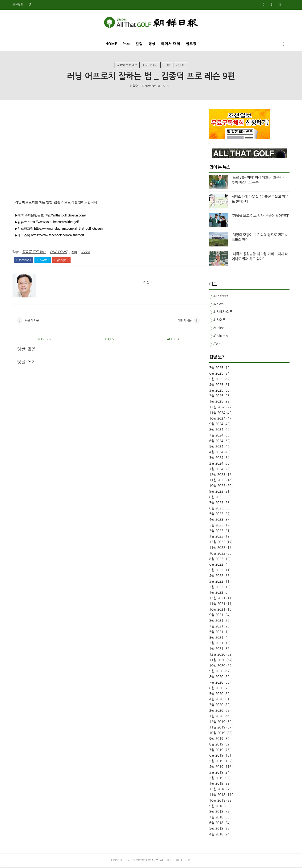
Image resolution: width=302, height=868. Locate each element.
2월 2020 (216, 712)
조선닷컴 (18, 5)
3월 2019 (216, 773)
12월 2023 (217, 476)
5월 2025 (216, 380)
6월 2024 (216, 442)
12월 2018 (217, 790)
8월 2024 (216, 431)
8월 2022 (216, 560)
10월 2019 (217, 734)
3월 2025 (216, 391)
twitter (43, 261)
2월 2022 (216, 588)
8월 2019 (216, 745)
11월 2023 (217, 481)
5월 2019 (216, 762)
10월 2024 (217, 419)
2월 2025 (216, 397)
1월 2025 (216, 403)
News (218, 305)
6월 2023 (216, 509)
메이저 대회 (171, 44)
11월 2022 (217, 549)
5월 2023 (216, 515)
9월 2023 (216, 492)
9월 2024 (216, 425)
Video (180, 66)
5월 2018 (216, 830)
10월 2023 (217, 487)
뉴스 (126, 44)
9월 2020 (216, 672)
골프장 (191, 44)
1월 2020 (216, 717)
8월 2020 (216, 678)
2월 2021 (216, 644)
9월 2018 (216, 807)
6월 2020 (216, 689)
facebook (24, 261)
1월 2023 (216, 538)
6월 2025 (216, 375)
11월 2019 (217, 728)
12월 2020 (217, 656)
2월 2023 (216, 532)
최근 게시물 (32, 322)
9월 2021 (216, 616)
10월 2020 (217, 667)
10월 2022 (217, 554)
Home (111, 44)
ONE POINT (151, 66)
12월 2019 (217, 723)
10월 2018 (217, 801)
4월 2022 (216, 577)
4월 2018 (216, 835)
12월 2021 (217, 599)
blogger (44, 341)
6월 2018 (216, 824)
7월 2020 (216, 684)
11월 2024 (217, 414)
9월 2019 (216, 740)
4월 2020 (216, 700)
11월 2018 (217, 796)
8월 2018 (216, 813)
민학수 (134, 86)
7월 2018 (216, 818)
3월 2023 (216, 526)
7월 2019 (216, 751)
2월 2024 (216, 464)
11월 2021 (217, 605)
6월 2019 (216, 757)
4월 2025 (216, 386)
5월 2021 (216, 633)
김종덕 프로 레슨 (127, 66)
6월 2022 (216, 566)
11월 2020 (217, 661)
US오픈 (219, 321)
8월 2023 (216, 498)
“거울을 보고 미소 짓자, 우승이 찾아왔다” (260, 217)
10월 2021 (217, 610)
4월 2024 (216, 453)
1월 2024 (216, 470)
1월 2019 (216, 785)
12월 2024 (217, 408)
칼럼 (139, 44)
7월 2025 (216, 369)
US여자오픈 (223, 313)
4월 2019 (216, 768)
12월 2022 (217, 543)
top (167, 66)
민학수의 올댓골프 (147, 861)
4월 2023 (216, 521)
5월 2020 (216, 695)
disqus (106, 341)
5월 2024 (216, 448)
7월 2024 (216, 436)
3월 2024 (216, 459)
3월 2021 (216, 639)
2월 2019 (216, 779)
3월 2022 (216, 582)
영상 (152, 44)
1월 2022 (216, 594)
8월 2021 (216, 622)
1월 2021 (216, 650)
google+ (62, 261)
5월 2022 (216, 571)
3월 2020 (216, 706)
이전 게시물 (178, 322)
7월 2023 (216, 504)
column (221, 337)
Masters (221, 297)
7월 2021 (216, 627)
